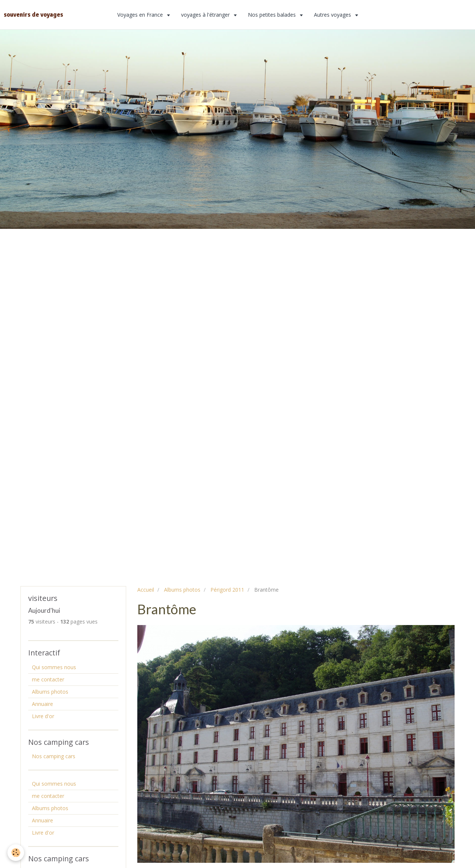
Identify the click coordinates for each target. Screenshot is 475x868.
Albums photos (182, 590)
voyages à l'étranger (206, 15)
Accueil (146, 590)
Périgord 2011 (227, 590)
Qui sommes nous (54, 667)
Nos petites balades (273, 15)
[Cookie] (16, 853)
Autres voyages (333, 15)
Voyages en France (141, 15)
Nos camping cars (54, 756)
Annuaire (42, 704)
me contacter (48, 679)
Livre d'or (43, 716)
